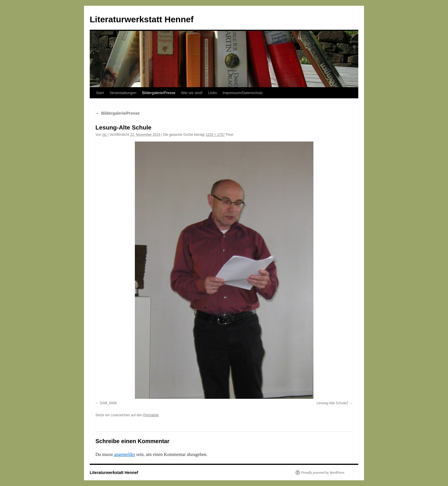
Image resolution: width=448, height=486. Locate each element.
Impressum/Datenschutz (243, 93)
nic (104, 135)
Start (100, 93)
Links (213, 93)
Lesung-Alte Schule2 (332, 403)
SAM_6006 (108, 403)
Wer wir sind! (192, 93)
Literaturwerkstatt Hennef (142, 19)
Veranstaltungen (123, 93)
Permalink (151, 415)
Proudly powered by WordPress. (323, 473)
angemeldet (125, 454)
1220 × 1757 (215, 135)
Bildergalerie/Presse (159, 93)
